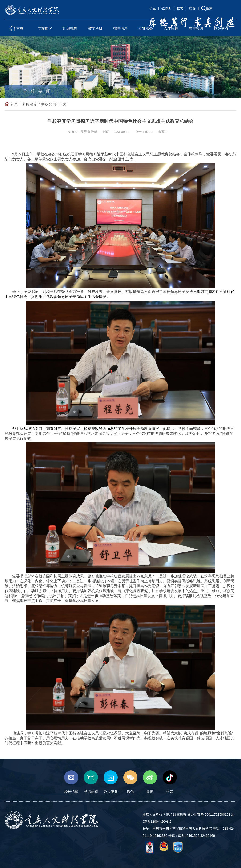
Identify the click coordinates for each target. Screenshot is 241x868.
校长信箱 (71, 782)
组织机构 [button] (70, 28)
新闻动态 (30, 104)
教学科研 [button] (95, 28)
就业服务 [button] (146, 28)
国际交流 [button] (221, 28)
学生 (153, 8)
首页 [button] (20, 28)
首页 (14, 104)
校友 (180, 8)
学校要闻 (49, 104)
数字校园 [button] (196, 28)
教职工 (166, 8)
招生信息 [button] (120, 28)
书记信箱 (91, 782)
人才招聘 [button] (171, 28)
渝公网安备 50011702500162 (209, 814)
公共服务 (111, 782)
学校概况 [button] (45, 28)
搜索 (209, 8)
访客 (192, 8)
